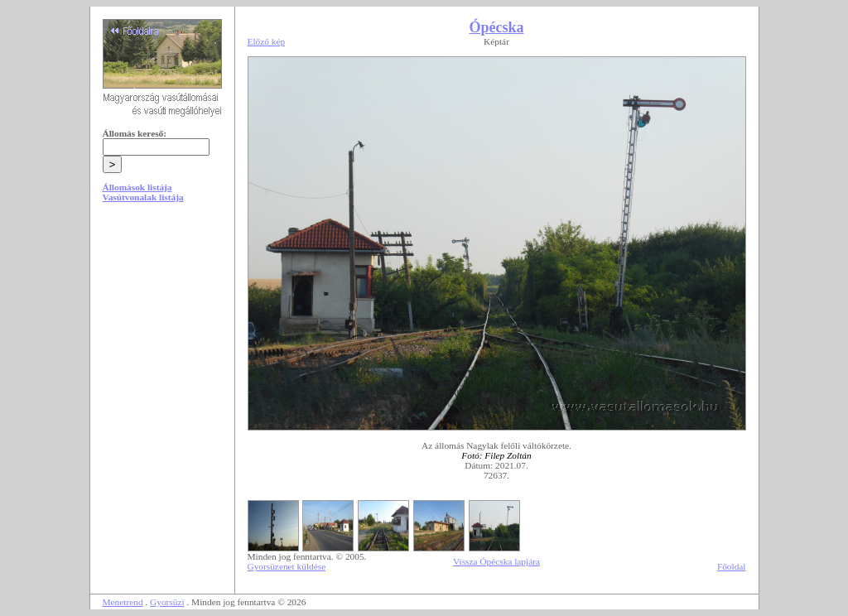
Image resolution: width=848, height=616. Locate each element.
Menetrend (123, 602)
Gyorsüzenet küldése (287, 566)
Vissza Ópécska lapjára (496, 561)
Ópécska (496, 27)
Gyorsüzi (167, 602)
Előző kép (267, 41)
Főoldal (732, 566)
